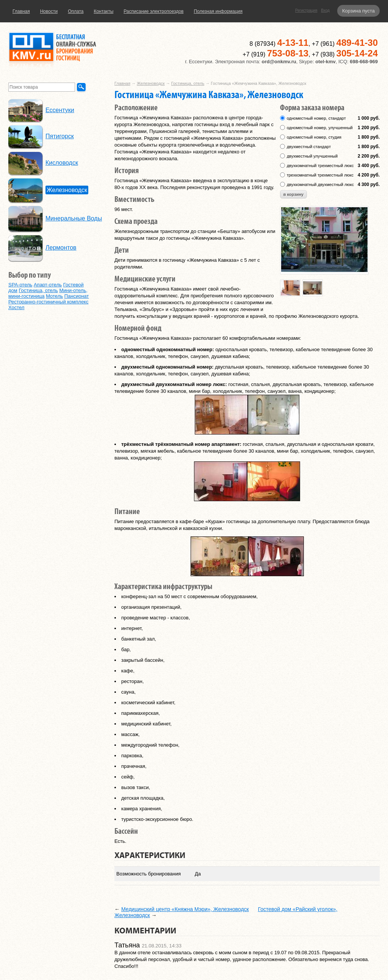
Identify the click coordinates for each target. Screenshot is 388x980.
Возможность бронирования (149, 874)
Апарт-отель (48, 285)
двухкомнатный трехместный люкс (320, 166)
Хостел (16, 307)
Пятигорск (60, 136)
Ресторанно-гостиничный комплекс (48, 302)
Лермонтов (61, 248)
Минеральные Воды (74, 218)
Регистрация (306, 10)
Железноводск (151, 83)
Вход (325, 10)
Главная (21, 11)
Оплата (76, 11)
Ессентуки (60, 110)
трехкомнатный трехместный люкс (320, 175)
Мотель (54, 296)
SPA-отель (20, 285)
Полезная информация (218, 11)
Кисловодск (62, 163)
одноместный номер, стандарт (316, 118)
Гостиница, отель (188, 83)
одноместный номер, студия (314, 137)
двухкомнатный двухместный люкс (320, 184)
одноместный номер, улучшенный (320, 128)
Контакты (103, 11)
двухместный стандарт (309, 147)
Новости (49, 11)
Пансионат (77, 296)
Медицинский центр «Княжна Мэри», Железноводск (185, 909)
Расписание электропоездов (153, 11)
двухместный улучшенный (312, 156)
